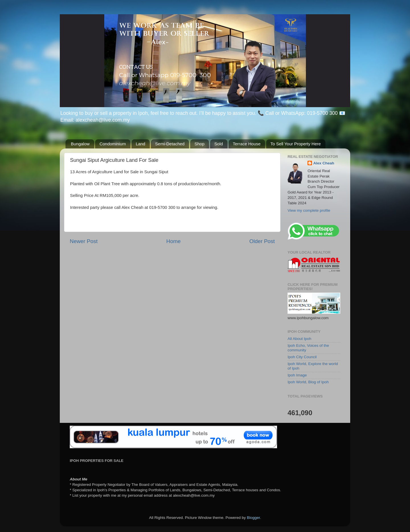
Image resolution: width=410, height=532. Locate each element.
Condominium (113, 144)
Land (141, 144)
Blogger (253, 518)
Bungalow (80, 144)
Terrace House (247, 144)
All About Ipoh (299, 339)
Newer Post (84, 241)
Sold (219, 144)
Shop (199, 144)
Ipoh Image (297, 375)
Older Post (262, 241)
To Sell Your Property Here (296, 144)
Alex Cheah (324, 163)
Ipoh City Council (302, 357)
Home (173, 241)
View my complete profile (309, 210)
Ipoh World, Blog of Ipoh (308, 382)
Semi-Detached (170, 144)
